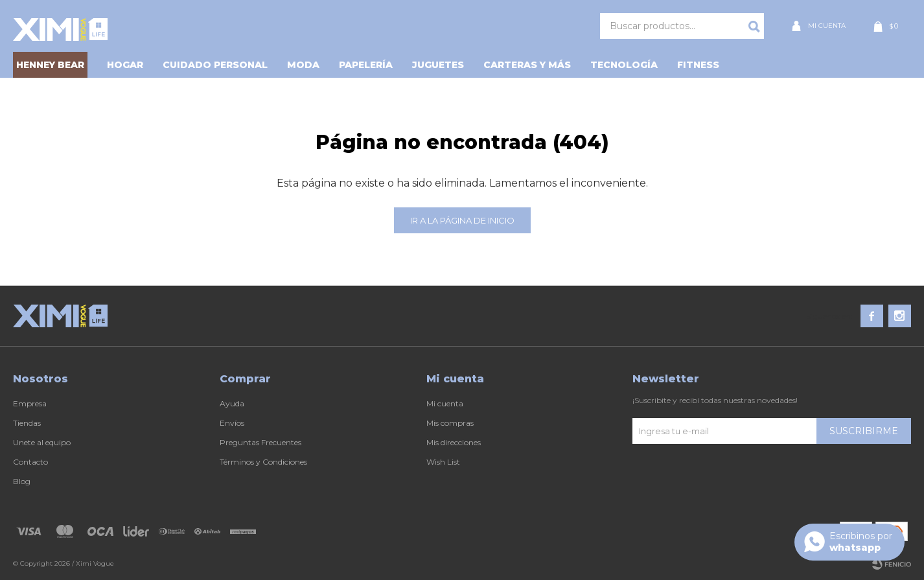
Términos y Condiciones (263, 462)
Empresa (30, 403)
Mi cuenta (445, 403)
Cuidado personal (215, 65)
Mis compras (450, 423)
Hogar (125, 65)
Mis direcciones (454, 442)
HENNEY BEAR (50, 65)
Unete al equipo (42, 442)
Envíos (232, 423)
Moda (303, 65)
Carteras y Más (527, 65)
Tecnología (624, 65)
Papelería (366, 65)
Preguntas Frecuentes (260, 442)
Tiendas (27, 423)
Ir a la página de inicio (462, 220)
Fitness (698, 65)
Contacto (30, 462)
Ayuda (232, 403)
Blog (22, 481)
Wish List (443, 462)
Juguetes (438, 65)
